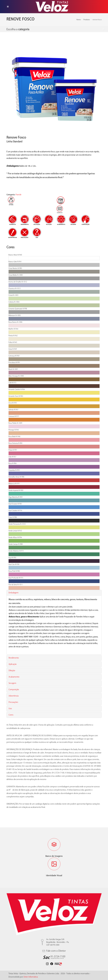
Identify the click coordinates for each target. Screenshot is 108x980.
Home (79, 20)
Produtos (87, 20)
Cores (11, 715)
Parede (19, 195)
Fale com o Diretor (54, 951)
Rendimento (14, 658)
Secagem (12, 683)
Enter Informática (31, 977)
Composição (14, 689)
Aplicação (13, 664)
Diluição (12, 670)
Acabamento (14, 677)
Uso (10, 708)
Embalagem (14, 593)
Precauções (13, 702)
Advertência (14, 696)
